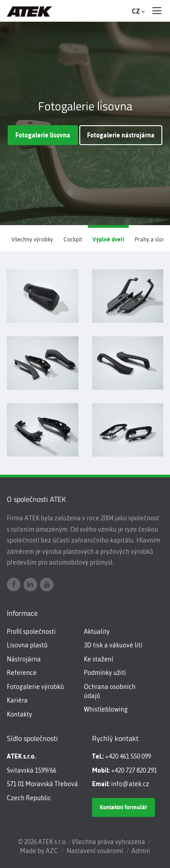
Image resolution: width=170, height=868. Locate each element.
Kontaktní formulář (124, 807)
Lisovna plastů (27, 645)
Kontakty (19, 714)
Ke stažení (99, 659)
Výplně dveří (108, 239)
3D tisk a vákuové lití (113, 645)
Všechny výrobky (32, 239)
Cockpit (73, 239)
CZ (137, 11)
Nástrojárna (24, 659)
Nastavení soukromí (95, 851)
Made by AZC (39, 851)
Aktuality (97, 632)
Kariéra (17, 700)
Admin (141, 851)
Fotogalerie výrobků (35, 687)
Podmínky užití (105, 673)
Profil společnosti (31, 632)
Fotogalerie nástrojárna (121, 135)
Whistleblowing (106, 709)
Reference (22, 673)
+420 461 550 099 (128, 756)
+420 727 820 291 (134, 770)
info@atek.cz (130, 784)
